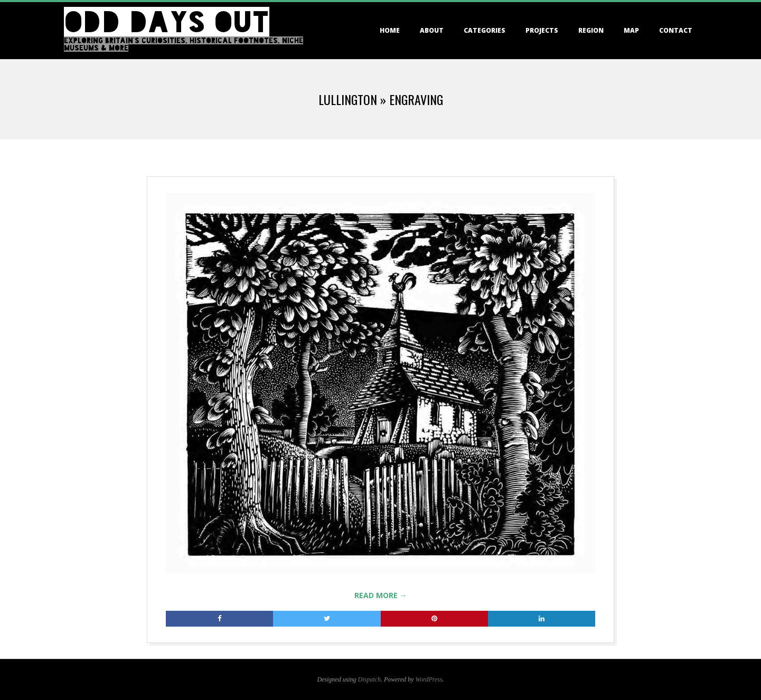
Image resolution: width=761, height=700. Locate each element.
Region (591, 30)
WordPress (429, 679)
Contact (676, 30)
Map (631, 30)
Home (390, 30)
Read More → (381, 595)
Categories (485, 30)
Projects (542, 30)
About (432, 30)
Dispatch (369, 679)
